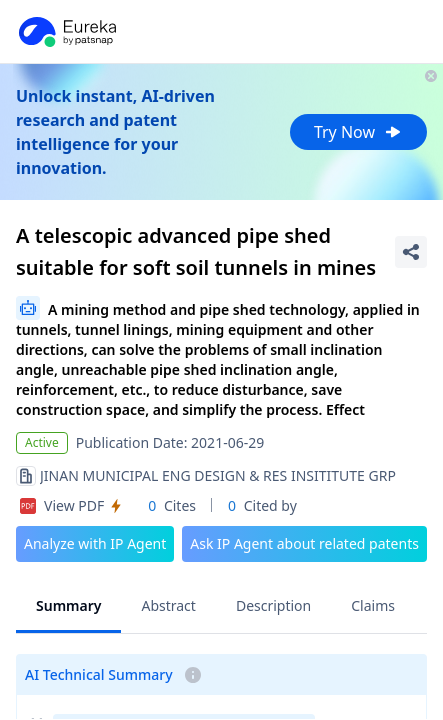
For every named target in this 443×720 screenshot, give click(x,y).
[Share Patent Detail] (411, 252)
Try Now (358, 132)
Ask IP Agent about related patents (304, 543)
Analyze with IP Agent (95, 543)
